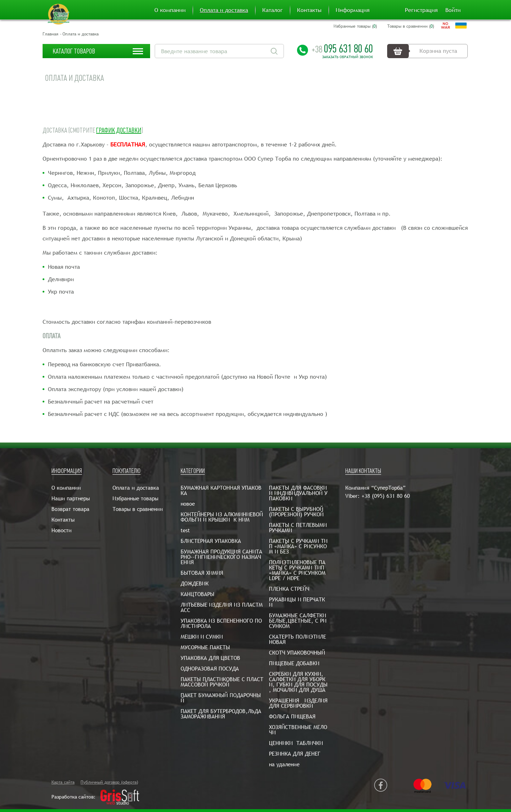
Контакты (309, 10)
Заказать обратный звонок (348, 57)
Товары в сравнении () (411, 26)
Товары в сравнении (138, 509)
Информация (353, 10)
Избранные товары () (355, 26)
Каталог (273, 10)
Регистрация (421, 10)
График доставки (119, 130)
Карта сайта (63, 782)
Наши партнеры (71, 498)
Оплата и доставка (224, 10)
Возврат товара (70, 509)
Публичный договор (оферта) (109, 782)
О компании (170, 10)
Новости (62, 530)
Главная (50, 34)
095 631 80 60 (342, 49)
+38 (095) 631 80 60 (386, 496)
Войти (453, 10)
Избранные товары (135, 498)
